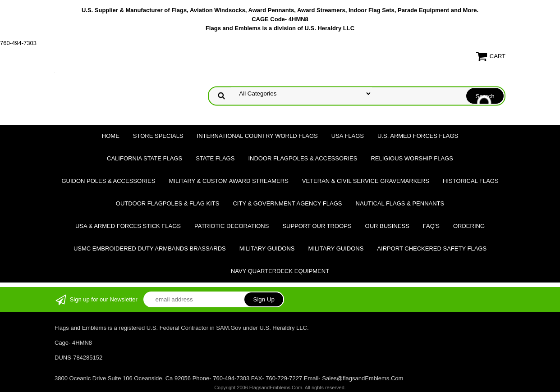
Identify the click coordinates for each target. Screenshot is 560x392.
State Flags (215, 158)
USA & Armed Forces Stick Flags (128, 226)
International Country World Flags (257, 136)
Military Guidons (267, 248)
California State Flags (145, 158)
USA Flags (348, 136)
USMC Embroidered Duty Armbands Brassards (150, 248)
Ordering (469, 226)
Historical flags (471, 181)
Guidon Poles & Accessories (108, 181)
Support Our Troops (317, 226)
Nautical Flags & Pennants (400, 203)
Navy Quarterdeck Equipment (280, 271)
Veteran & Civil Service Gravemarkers (366, 181)
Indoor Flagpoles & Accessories (303, 158)
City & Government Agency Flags (287, 203)
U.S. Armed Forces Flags (418, 136)
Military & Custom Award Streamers (228, 181)
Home (111, 136)
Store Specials (158, 136)
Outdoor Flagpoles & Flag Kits (168, 203)
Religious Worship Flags (412, 158)
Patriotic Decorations (232, 226)
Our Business (387, 226)
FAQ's (431, 226)
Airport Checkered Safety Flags (432, 248)
